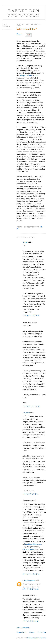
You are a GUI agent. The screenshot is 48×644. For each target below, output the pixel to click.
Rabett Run (24, 11)
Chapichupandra (29, 581)
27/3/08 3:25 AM (31, 621)
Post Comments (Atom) (36, 638)
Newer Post (21, 632)
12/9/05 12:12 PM (31, 406)
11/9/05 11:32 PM (31, 316)
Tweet (19, 34)
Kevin (25, 242)
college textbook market (29, 75)
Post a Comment (23, 628)
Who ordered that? (27, 29)
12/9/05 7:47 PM (30, 494)
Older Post (42, 632)
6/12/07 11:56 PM (31, 574)
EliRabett (26, 413)
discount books (28, 549)
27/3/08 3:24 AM (31, 589)
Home (32, 632)
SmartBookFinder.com (33, 544)
